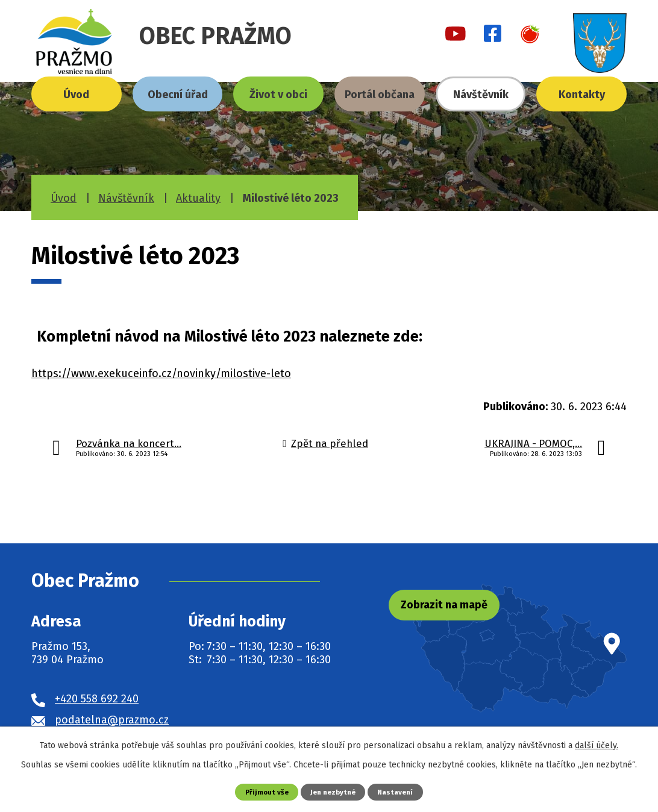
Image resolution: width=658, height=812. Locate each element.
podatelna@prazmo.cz (112, 720)
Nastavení (399, 791)
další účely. (597, 745)
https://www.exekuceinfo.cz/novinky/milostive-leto (161, 373)
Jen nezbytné (334, 791)
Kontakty (582, 95)
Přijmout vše (263, 791)
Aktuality (198, 198)
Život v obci (278, 95)
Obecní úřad (178, 95)
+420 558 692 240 (97, 699)
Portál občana (380, 95)
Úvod (76, 95)
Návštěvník (481, 95)
